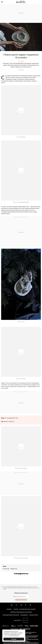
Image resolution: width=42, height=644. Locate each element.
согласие (6, 636)
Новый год (14, 569)
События (21, 61)
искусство (6, 569)
